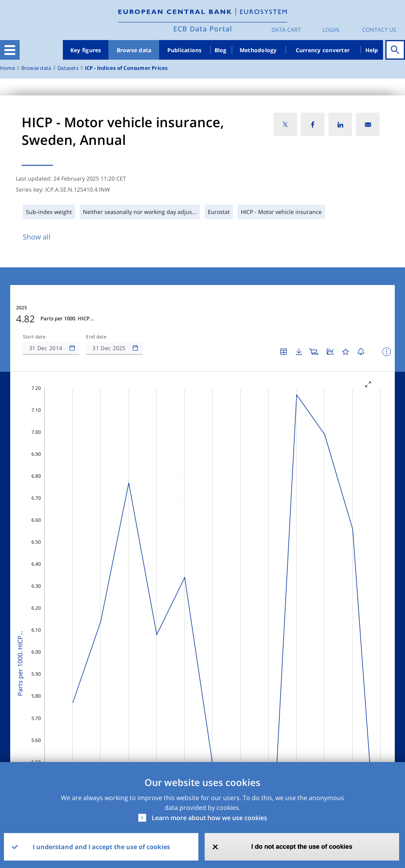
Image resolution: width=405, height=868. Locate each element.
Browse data (134, 50)
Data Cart (286, 30)
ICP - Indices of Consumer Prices (126, 68)
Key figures (86, 50)
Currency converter (323, 50)
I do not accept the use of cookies (302, 847)
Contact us (379, 30)
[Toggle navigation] (10, 50)
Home (7, 68)
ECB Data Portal (203, 29)
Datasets (68, 68)
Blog (221, 50)
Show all (37, 237)
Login (331, 30)
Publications (185, 50)
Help (372, 50)
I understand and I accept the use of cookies (101, 847)
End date (96, 337)
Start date (34, 337)
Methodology (258, 50)
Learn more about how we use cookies (209, 818)
